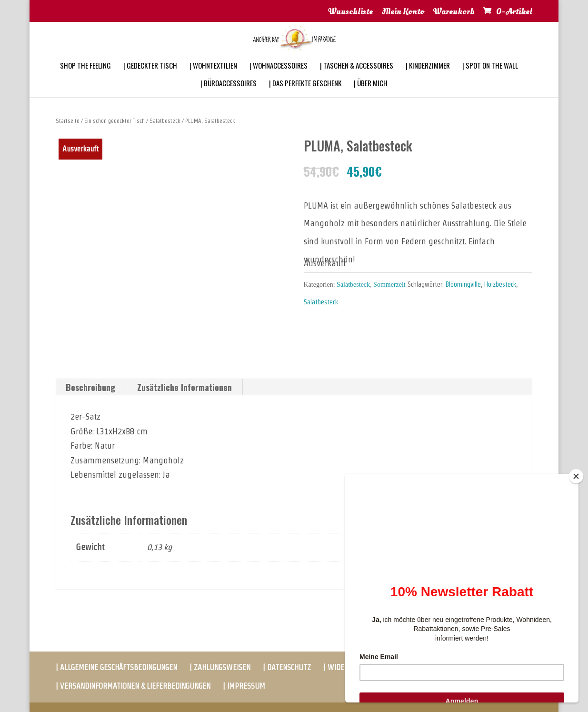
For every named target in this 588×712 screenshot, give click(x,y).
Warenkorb (454, 12)
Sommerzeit (389, 285)
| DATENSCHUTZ (287, 667)
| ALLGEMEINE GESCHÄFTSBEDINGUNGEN (116, 667)
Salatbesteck (165, 121)
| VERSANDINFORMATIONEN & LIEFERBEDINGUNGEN (133, 686)
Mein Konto (403, 12)
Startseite (68, 121)
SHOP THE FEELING (85, 78)
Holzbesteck (500, 284)
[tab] (91, 387)
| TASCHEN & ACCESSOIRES (357, 78)
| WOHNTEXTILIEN (213, 78)
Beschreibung (90, 387)
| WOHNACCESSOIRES (279, 78)
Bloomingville (463, 284)
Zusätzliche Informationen (184, 387)
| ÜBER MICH (371, 96)
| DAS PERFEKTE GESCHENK (305, 96)
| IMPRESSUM (244, 686)
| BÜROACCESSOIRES (229, 96)
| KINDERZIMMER (428, 78)
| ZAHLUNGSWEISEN (220, 667)
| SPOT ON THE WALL (490, 78)
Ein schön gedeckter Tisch (115, 121)
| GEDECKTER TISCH (150, 78)
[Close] (576, 476)
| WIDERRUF (342, 667)
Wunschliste (350, 12)
